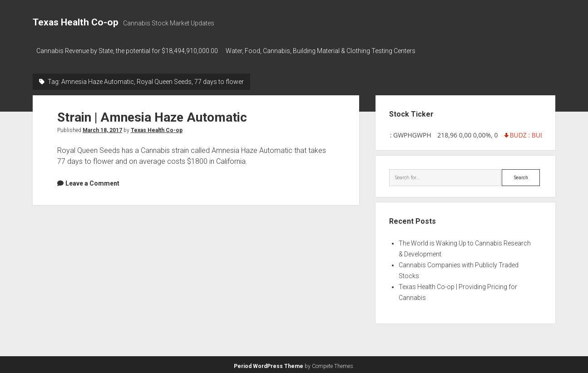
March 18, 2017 (102, 128)
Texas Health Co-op (76, 22)
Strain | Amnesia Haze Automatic (152, 115)
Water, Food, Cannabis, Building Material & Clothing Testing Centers (325, 51)
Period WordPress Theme (269, 364)
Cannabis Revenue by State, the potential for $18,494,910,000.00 (127, 51)
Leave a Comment (92, 181)
